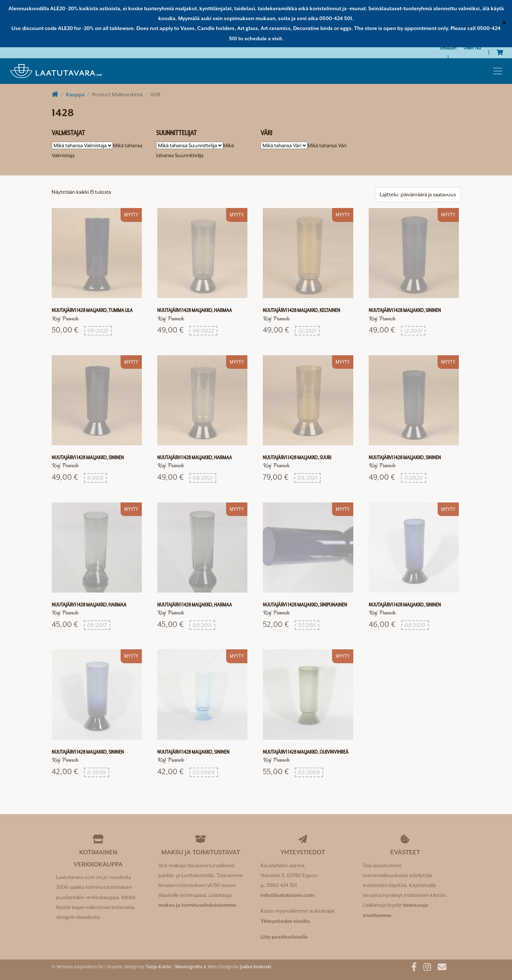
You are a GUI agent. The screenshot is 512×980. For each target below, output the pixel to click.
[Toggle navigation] (498, 71)
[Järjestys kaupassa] (418, 195)
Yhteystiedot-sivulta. (286, 921)
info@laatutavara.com (287, 895)
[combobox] (327, 145)
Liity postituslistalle (284, 937)
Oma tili (472, 48)
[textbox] (327, 145)
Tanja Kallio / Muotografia (174, 967)
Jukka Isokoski (256, 967)
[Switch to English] (448, 48)
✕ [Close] (504, 23)
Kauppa (75, 94)
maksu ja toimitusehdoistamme (197, 905)
